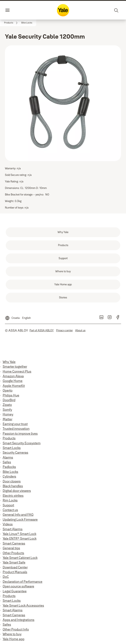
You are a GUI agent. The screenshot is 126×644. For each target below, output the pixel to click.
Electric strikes (13, 496)
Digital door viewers (17, 491)
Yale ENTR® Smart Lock (20, 538)
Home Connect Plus (17, 371)
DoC (6, 577)
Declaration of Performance (23, 581)
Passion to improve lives (20, 433)
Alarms (8, 457)
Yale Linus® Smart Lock (19, 534)
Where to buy (12, 634)
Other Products (13, 553)
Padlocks (9, 467)
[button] (27, 23)
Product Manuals (15, 572)
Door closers (12, 481)
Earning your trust (15, 424)
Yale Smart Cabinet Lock (20, 558)
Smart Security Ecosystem (22, 443)
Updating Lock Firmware (20, 519)
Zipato (7, 405)
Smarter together (15, 366)
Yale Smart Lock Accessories (23, 605)
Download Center (15, 567)
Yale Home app (14, 639)
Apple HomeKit (14, 386)
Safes (7, 462)
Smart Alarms (13, 529)
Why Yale (9, 362)
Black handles (13, 486)
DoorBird (9, 400)
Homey (8, 414)
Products (9, 438)
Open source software (18, 586)
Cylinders (9, 476)
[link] (11, 23)
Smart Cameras (14, 543)
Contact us (10, 510)
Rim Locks (10, 500)
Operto (8, 390)
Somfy (7, 410)
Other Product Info (16, 629)
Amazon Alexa (13, 376)
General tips (11, 548)
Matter (7, 419)
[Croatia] (18, 317)
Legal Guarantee (15, 591)
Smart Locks (12, 448)
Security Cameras (15, 452)
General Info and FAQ (18, 515)
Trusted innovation (16, 429)
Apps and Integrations (19, 620)
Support (8, 505)
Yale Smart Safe (14, 562)
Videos (8, 524)
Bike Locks (10, 472)
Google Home (13, 381)
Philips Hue (11, 395)
